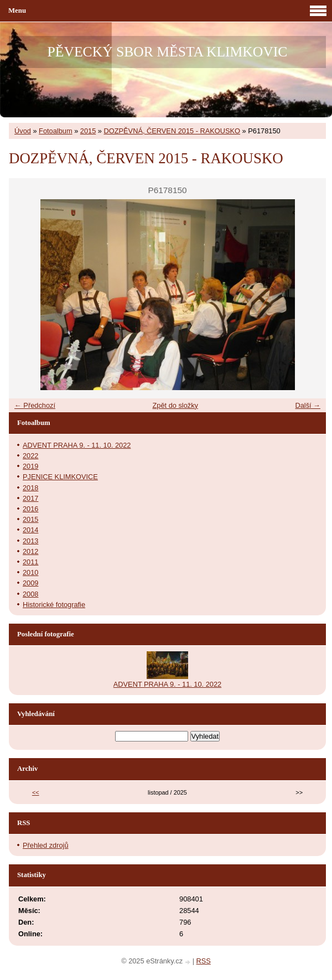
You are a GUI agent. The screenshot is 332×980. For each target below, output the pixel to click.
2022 (30, 456)
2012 (30, 551)
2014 (30, 530)
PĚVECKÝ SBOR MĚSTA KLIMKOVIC (168, 52)
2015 (88, 131)
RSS (204, 961)
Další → (308, 405)
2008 (30, 594)
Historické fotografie (54, 605)
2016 (30, 509)
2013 (30, 541)
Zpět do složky (175, 405)
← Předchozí (35, 405)
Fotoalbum (55, 131)
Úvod (23, 131)
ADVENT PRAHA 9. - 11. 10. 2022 (77, 445)
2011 (30, 562)
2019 (30, 466)
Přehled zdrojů (46, 845)
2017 (30, 498)
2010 (30, 572)
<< (36, 792)
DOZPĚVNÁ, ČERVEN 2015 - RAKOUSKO (172, 131)
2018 (30, 488)
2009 (30, 583)
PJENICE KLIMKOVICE (60, 477)
